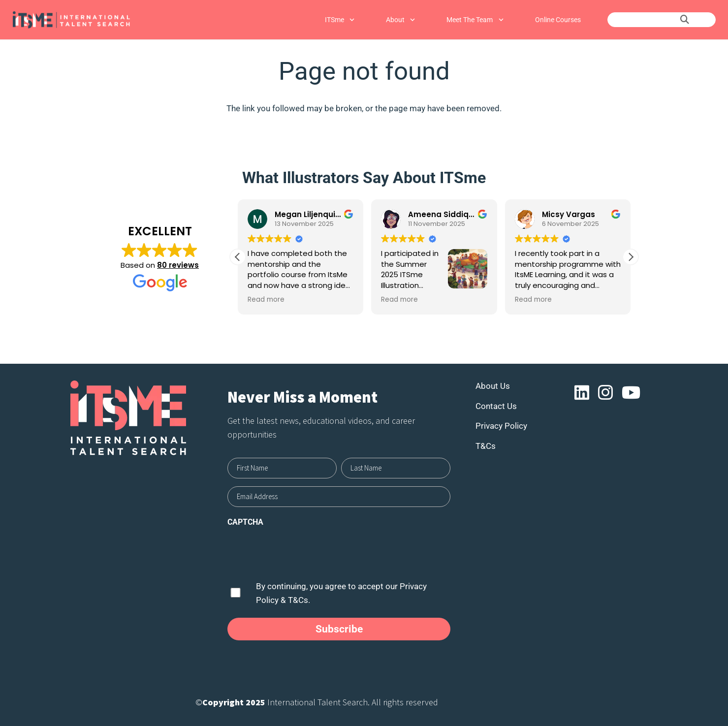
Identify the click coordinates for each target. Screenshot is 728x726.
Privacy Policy (501, 426)
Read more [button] (266, 300)
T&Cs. (299, 600)
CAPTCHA (245, 522)
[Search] (685, 20)
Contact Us (496, 406)
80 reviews (178, 265)
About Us (493, 386)
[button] (631, 257)
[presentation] (302, 552)
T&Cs (486, 446)
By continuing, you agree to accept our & (341, 593)
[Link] (71, 20)
